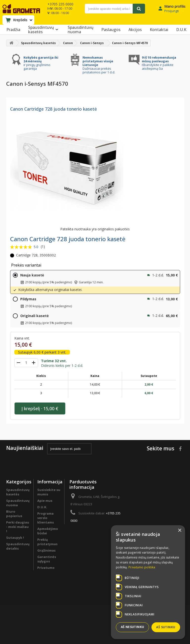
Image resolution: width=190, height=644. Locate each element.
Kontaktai (159, 30)
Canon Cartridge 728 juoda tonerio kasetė (53, 109)
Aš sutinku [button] (166, 627)
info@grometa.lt (106, 530)
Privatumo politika (46, 570)
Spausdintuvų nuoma (81, 30)
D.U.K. (42, 507)
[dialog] (148, 582)
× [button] (179, 531)
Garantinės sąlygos (47, 559)
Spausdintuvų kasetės (44, 30)
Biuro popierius (14, 514)
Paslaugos (111, 30)
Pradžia (13, 30)
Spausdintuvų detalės (18, 546)
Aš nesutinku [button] (133, 627)
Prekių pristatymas (47, 542)
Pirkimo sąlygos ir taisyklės (45, 583)
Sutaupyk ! (15, 538)
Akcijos (135, 30)
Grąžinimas (46, 550)
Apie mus (45, 501)
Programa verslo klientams (14, 559)
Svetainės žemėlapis (45, 596)
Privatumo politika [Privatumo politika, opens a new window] (142, 567)
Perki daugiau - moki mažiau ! (18, 527)
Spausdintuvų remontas (18, 572)
